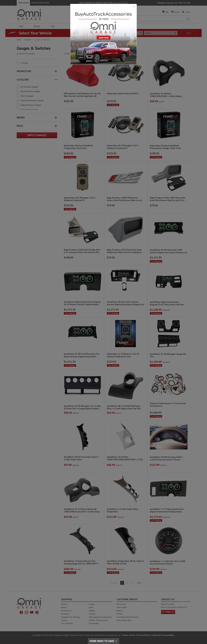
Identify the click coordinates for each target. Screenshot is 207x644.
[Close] (103, 7)
